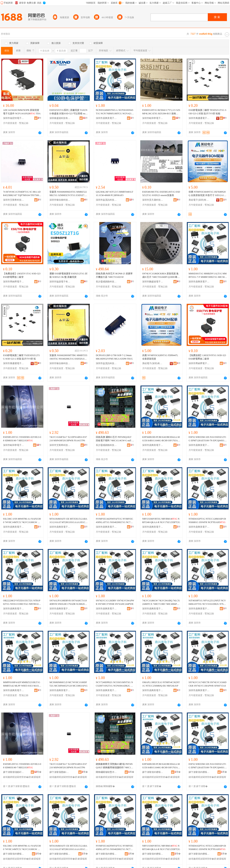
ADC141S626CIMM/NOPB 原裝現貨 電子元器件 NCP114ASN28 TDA (22, 112)
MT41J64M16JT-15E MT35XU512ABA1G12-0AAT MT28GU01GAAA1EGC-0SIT (68, 521)
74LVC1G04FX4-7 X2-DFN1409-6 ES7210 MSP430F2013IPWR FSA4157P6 (68, 439)
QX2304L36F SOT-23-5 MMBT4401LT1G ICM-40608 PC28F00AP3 (115, 194)
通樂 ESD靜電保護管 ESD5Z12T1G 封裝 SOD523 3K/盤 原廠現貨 (68, 275)
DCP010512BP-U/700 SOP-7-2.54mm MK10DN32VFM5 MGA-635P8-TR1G (114, 357)
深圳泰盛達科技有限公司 (60, 118)
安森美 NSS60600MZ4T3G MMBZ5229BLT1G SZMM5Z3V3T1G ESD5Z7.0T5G (68, 194)
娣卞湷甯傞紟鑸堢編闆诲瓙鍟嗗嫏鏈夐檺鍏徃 (153, 772)
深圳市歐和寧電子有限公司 (153, 118)
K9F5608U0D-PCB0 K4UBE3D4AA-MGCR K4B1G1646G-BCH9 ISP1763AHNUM (161, 439)
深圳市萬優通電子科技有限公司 (199, 118)
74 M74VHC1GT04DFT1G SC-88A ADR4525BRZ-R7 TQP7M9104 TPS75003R (22, 194)
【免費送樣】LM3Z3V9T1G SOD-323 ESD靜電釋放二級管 (207, 357)
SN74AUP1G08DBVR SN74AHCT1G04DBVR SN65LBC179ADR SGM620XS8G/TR (69, 602)
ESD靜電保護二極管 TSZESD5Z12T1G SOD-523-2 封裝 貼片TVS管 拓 (21, 357)
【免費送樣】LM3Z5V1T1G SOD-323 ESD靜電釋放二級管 (22, 275)
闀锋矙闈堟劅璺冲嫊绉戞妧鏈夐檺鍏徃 (106, 772)
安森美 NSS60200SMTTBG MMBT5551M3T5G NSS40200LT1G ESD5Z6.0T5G (68, 357)
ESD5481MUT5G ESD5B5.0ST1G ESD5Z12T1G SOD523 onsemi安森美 (161, 194)
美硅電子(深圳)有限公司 (199, 200)
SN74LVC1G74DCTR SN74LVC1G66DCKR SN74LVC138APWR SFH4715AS (207, 684)
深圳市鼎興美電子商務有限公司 (106, 118)
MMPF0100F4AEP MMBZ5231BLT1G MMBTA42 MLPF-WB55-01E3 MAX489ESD (22, 684)
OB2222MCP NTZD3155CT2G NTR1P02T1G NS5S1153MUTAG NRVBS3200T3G (22, 602)
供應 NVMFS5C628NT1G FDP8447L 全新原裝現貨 (160, 357)
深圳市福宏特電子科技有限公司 (14, 118)
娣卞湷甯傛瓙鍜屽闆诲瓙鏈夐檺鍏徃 (14, 772)
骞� (38, 772)
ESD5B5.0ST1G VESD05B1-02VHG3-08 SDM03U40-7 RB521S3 (22, 439)
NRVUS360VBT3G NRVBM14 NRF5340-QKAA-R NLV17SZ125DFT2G (161, 521)
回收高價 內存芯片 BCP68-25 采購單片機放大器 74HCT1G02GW (114, 275)
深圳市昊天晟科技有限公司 (153, 200)
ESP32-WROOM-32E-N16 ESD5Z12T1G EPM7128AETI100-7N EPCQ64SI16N (207, 439)
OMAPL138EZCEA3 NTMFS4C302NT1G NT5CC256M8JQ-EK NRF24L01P (161, 684)
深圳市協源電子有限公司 (60, 282)
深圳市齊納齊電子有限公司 (14, 282)
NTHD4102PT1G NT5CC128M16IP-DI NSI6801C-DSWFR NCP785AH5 (207, 521)
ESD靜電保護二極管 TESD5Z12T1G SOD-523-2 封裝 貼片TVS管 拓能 (207, 112)
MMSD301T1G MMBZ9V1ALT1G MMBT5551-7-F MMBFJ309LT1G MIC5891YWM (208, 275)
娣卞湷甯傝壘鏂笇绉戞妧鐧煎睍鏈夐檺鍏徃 (60, 772)
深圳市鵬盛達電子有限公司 (153, 282)
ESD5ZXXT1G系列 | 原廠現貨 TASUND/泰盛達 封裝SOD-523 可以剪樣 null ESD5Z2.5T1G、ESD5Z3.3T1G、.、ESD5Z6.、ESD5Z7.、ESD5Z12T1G (69, 112)
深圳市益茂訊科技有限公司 (106, 200)
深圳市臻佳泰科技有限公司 (60, 200)
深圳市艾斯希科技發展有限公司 (14, 200)
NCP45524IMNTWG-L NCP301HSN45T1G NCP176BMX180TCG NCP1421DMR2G (115, 112)
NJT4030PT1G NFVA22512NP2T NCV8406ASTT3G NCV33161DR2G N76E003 (207, 602)
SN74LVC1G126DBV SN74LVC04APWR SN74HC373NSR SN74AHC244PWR (115, 602)
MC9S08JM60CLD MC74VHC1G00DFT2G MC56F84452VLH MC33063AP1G (69, 684)
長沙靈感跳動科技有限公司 (106, 282)
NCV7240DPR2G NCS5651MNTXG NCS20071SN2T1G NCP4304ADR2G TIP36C (115, 684)
